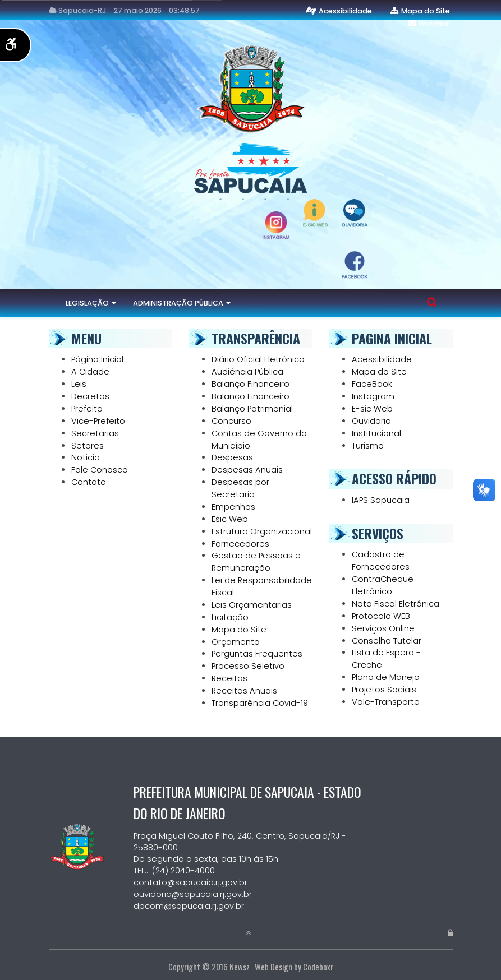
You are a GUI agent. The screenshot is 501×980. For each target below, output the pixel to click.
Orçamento (236, 642)
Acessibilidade (345, 11)
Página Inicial (97, 359)
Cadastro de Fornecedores (381, 561)
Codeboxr (318, 967)
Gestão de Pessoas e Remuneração (256, 562)
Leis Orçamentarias (252, 605)
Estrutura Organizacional (262, 531)
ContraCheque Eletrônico (383, 585)
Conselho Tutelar (387, 641)
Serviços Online (383, 628)
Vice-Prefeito (98, 421)
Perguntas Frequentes (257, 654)
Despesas (232, 457)
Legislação (91, 303)
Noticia (86, 457)
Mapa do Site (426, 11)
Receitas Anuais (244, 691)
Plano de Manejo (386, 677)
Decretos (90, 396)
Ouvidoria (371, 421)
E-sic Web (372, 409)
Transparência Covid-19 (260, 703)
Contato (89, 482)
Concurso (231, 421)
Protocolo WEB (381, 616)
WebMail (434, 23)
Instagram (373, 396)
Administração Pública (182, 303)
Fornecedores (240, 544)
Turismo (368, 446)
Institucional (376, 433)
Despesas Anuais (247, 470)
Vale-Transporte (386, 702)
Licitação (230, 617)
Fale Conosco (100, 470)
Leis (79, 384)
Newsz (240, 967)
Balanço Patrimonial (252, 409)
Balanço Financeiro (250, 384)
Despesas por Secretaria (240, 488)
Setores (88, 446)
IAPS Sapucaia (381, 500)
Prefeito (87, 409)
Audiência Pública (247, 372)
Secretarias (95, 433)
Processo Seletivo (248, 666)
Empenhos (233, 507)
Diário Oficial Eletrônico (258, 359)
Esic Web (230, 519)
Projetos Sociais (384, 690)
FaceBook (372, 384)
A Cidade (90, 372)
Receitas (229, 678)
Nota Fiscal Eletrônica (396, 604)
